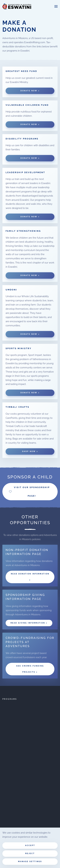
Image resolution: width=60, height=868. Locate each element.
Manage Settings (30, 862)
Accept (30, 845)
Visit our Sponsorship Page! (29, 492)
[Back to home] (17, 6)
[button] (56, 6)
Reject (30, 853)
